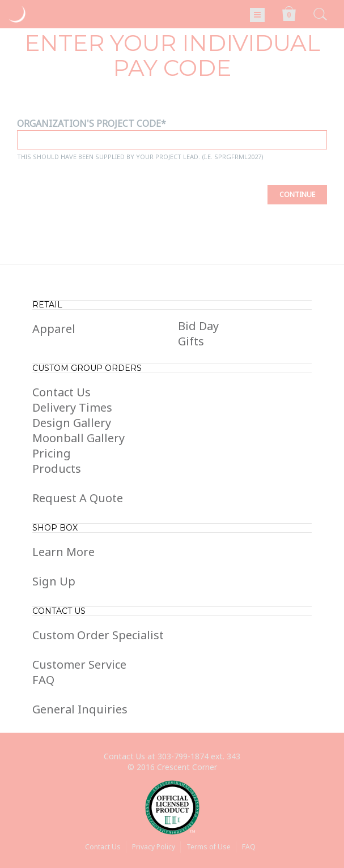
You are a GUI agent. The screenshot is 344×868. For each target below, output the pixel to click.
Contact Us (61, 392)
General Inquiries (80, 709)
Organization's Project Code (89, 123)
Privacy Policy (154, 847)
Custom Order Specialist (98, 635)
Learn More (63, 552)
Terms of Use (209, 847)
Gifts (191, 341)
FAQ (43, 680)
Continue (297, 194)
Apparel (54, 329)
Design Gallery (72, 423)
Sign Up (54, 581)
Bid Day (198, 326)
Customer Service (79, 664)
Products (57, 469)
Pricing (52, 453)
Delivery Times (72, 407)
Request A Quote (78, 498)
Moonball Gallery (78, 438)
